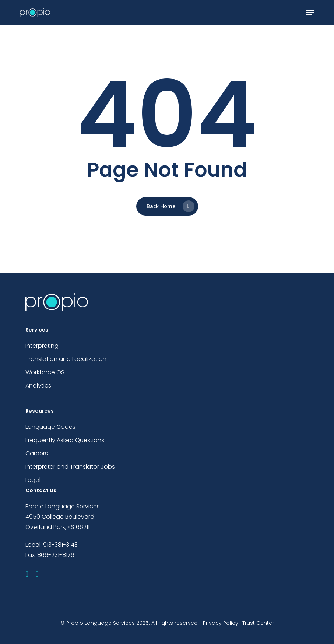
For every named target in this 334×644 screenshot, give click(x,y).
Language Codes (50, 427)
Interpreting (42, 346)
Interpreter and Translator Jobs (70, 467)
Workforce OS (45, 372)
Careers (37, 453)
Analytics (38, 386)
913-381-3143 (60, 545)
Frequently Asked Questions (65, 440)
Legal (33, 480)
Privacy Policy (221, 623)
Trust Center (258, 623)
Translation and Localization (66, 359)
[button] (310, 13)
